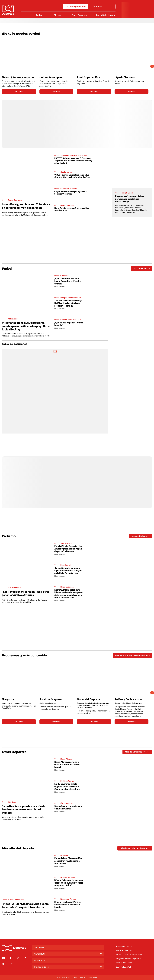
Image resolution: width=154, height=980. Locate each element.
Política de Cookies (124, 963)
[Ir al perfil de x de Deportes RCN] (3, 964)
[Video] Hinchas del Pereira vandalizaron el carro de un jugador (67, 905)
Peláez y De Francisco (128, 699)
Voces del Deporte (89, 699)
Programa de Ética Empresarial (129, 958)
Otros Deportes (79, 15)
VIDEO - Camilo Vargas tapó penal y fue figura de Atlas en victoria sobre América (72, 176)
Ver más (19, 92)
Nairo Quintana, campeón (18, 77)
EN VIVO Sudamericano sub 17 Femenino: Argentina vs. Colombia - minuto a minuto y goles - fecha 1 (73, 160)
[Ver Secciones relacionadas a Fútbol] (44, 15)
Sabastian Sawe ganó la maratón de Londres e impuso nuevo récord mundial (24, 809)
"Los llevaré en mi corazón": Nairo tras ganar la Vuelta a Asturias (26, 593)
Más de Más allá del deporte (135, 848)
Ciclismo (58, 15)
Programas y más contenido (24, 655)
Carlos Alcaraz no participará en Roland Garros (68, 807)
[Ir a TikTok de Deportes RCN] (25, 958)
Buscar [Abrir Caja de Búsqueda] (98, 7)
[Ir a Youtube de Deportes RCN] (4, 958)
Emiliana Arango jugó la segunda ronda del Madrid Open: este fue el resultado (67, 786)
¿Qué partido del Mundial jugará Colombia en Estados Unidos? (68, 281)
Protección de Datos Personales (129, 954)
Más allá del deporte (106, 15)
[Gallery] (75, 66)
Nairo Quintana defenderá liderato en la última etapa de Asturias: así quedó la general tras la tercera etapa (68, 594)
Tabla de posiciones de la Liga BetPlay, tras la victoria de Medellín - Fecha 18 (68, 303)
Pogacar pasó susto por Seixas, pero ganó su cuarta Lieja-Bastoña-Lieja (130, 199)
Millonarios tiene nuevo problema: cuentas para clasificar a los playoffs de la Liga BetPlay (26, 326)
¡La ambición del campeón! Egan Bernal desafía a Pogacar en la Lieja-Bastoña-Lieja (69, 571)
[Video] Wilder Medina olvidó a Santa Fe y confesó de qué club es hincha (25, 905)
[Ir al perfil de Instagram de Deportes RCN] (18, 958)
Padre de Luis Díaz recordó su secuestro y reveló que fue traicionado (68, 861)
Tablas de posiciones (75, 6)
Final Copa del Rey (88, 77)
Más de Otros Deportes (137, 752)
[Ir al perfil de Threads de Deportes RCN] (11, 964)
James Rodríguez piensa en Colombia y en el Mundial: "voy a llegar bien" (26, 206)
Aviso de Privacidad (124, 950)
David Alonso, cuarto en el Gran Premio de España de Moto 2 (67, 765)
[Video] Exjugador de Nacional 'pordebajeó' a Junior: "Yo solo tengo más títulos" (69, 883)
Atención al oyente (124, 946)
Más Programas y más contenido (132, 655)
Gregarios (8, 699)
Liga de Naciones (125, 77)
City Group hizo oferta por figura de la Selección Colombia (71, 193)
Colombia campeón (51, 77)
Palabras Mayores (51, 699)
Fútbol (39, 15)
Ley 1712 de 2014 (123, 967)
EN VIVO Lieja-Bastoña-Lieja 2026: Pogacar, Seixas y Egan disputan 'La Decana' (68, 549)
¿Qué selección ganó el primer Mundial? (69, 324)
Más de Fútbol (142, 268)
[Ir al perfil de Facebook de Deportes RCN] (11, 958)
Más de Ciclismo (141, 536)
